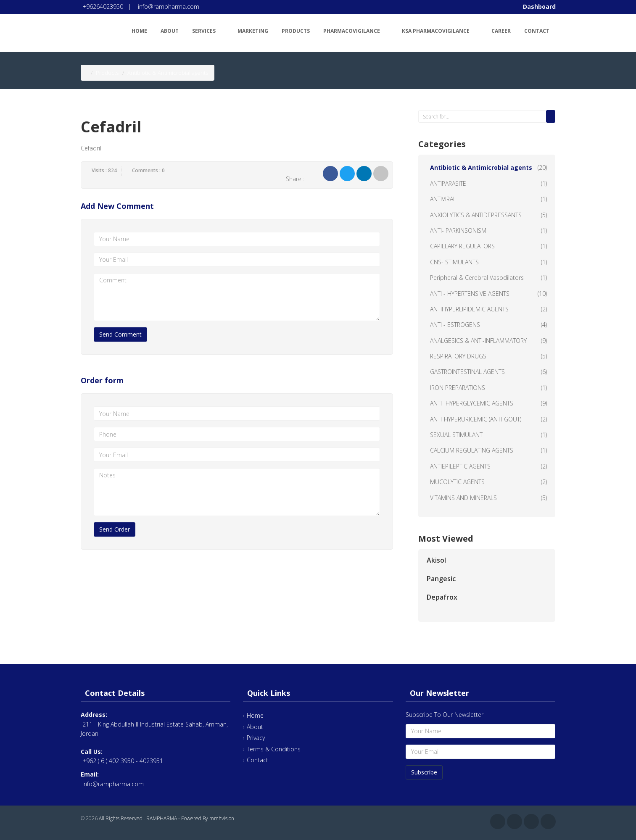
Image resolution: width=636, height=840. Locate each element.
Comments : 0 (148, 170)
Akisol (436, 560)
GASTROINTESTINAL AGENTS (467, 372)
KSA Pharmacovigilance (440, 30)
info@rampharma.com (169, 7)
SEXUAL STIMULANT (456, 435)
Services (208, 30)
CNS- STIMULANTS (454, 262)
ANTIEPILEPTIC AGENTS (460, 466)
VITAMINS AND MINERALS (463, 498)
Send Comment (120, 334)
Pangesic (441, 579)
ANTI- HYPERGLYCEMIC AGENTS (472, 403)
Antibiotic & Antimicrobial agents (481, 167)
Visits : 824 (104, 170)
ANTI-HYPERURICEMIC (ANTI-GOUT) (476, 419)
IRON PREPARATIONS (458, 388)
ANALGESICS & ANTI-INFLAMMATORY (478, 341)
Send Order (115, 529)
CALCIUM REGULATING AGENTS (472, 450)
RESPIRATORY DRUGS (458, 356)
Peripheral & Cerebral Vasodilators (477, 278)
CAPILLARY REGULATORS (462, 246)
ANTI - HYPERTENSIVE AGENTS (470, 294)
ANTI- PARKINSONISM (458, 230)
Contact (537, 31)
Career (501, 31)
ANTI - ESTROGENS (455, 325)
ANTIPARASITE (448, 183)
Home (139, 31)
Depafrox (442, 597)
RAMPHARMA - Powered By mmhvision (190, 818)
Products (296, 31)
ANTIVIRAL (443, 199)
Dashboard (539, 7)
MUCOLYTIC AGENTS (457, 482)
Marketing (253, 31)
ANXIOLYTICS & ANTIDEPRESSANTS (476, 215)
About (170, 31)
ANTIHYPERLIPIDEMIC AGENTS (469, 309)
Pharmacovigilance (356, 30)
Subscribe (424, 772)
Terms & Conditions (274, 749)
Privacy (256, 738)
